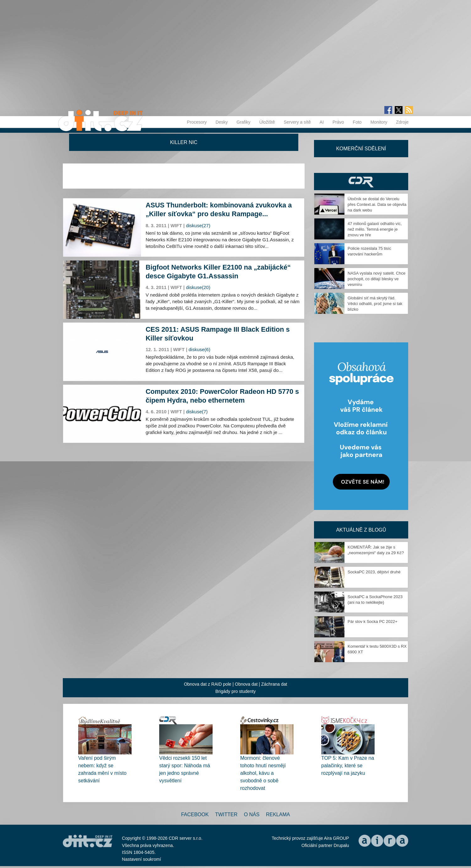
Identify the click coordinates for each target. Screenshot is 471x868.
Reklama (278, 814)
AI (322, 122)
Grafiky (243, 122)
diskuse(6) (200, 349)
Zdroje (402, 122)
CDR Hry (361, 182)
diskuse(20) (198, 287)
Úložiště (267, 122)
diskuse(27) (198, 225)
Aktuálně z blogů (361, 530)
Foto (357, 122)
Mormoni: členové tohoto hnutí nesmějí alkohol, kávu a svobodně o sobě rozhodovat (263, 773)
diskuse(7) (197, 412)
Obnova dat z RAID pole (208, 684)
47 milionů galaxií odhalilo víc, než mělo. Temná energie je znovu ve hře (375, 229)
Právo (338, 122)
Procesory (197, 122)
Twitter (226, 814)
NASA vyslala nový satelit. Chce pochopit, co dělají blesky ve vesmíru (376, 279)
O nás (252, 814)
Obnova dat (246, 684)
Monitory (379, 122)
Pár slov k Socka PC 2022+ (373, 622)
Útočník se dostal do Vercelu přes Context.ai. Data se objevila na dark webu (377, 204)
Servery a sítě (297, 122)
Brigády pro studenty (235, 691)
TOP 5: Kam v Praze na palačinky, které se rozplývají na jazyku (348, 766)
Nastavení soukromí (141, 859)
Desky (222, 122)
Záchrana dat (274, 684)
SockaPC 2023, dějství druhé (374, 572)
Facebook (195, 814)
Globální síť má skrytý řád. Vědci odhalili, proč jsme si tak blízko (375, 304)
